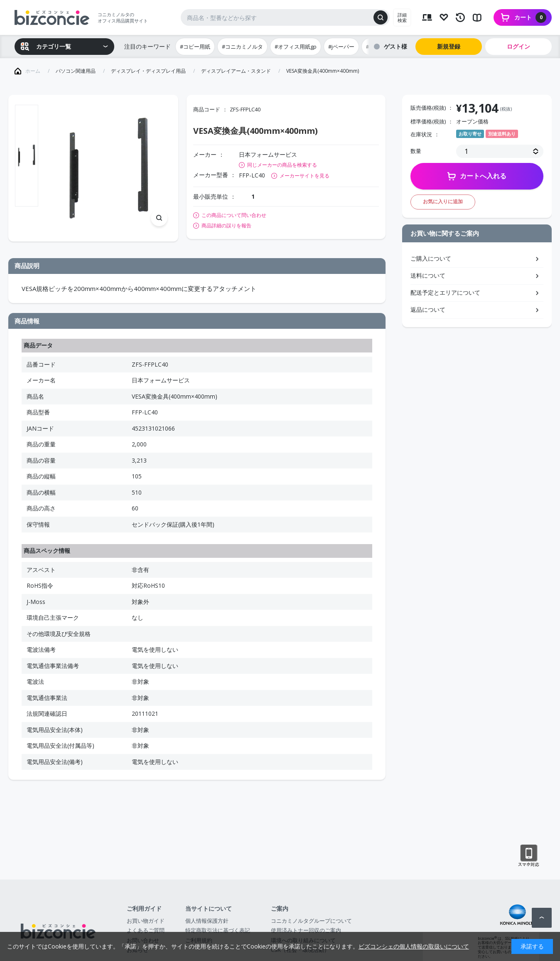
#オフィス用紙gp (296, 47)
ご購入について (431, 258)
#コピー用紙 (195, 47)
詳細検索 (402, 17)
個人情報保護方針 (207, 921)
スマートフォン (529, 856)
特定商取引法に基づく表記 (218, 930)
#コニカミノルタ (242, 47)
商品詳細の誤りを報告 (226, 226)
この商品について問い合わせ (234, 215)
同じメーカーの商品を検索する (282, 165)
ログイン (518, 46)
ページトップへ (542, 918)
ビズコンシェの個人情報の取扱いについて (414, 946)
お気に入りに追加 (443, 201)
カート (530, 17)
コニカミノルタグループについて (311, 921)
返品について (428, 309)
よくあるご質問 (146, 930)
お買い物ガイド (146, 921)
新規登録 (449, 46)
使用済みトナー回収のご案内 (306, 930)
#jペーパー (341, 47)
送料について (428, 275)
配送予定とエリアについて (445, 292)
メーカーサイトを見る (305, 176)
